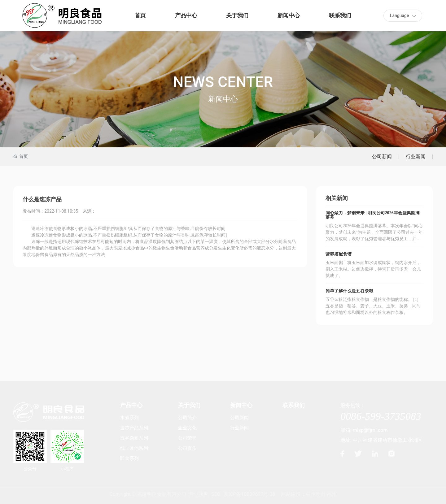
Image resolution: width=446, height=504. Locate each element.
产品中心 (186, 15)
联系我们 (340, 15)
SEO (216, 494)
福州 (332, 494)
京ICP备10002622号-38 (249, 494)
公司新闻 (382, 156)
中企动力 (316, 494)
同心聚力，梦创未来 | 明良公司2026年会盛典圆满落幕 (373, 215)
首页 (140, 15)
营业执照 (199, 494)
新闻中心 (289, 15)
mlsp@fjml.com (370, 430)
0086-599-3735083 (381, 416)
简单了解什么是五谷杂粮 (349, 291)
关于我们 (237, 15)
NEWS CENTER (223, 82)
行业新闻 (416, 156)
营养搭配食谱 (339, 254)
